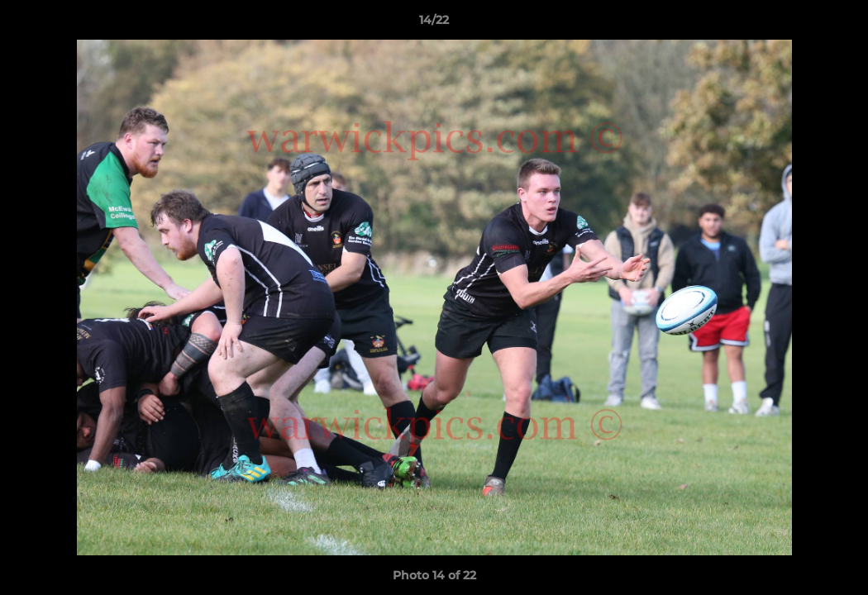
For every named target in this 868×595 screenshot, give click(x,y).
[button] (838, 24)
